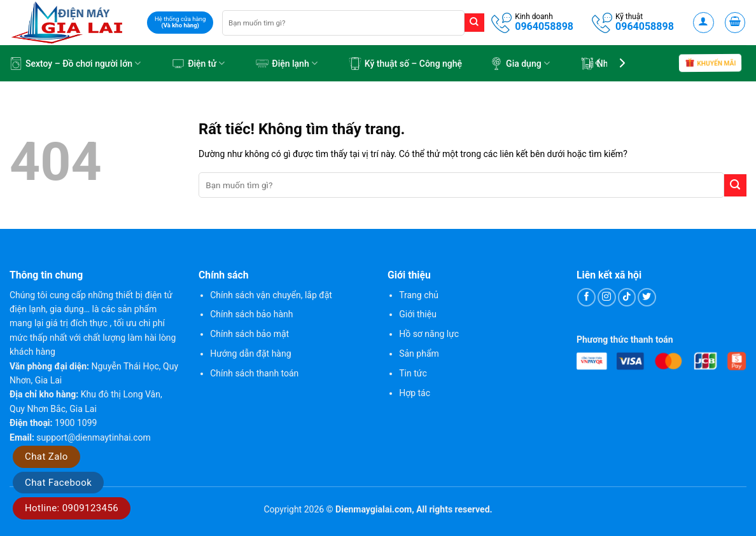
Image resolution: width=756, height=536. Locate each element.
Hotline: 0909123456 (72, 508)
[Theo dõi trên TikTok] (627, 297)
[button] (703, 23)
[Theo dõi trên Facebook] (586, 297)
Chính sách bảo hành (251, 314)
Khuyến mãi (710, 64)
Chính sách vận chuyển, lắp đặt (271, 295)
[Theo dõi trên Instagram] (607, 297)
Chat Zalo (46, 457)
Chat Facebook (58, 483)
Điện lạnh (287, 64)
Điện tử (198, 64)
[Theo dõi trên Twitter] (647, 297)
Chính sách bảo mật (249, 334)
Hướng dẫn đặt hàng (250, 354)
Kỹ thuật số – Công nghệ (405, 64)
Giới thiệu (418, 314)
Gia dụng (520, 64)
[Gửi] (474, 23)
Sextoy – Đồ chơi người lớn (75, 64)
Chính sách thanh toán (254, 373)
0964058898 (544, 26)
